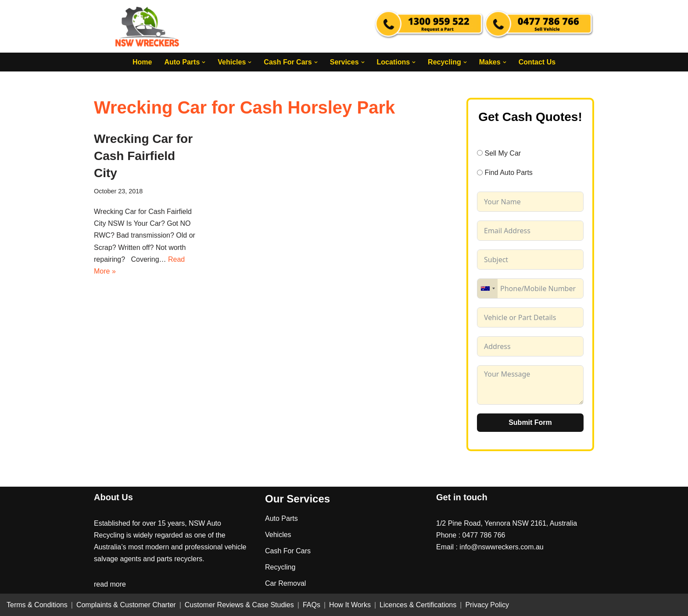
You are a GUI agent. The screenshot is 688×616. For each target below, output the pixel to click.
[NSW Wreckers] (148, 26)
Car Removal (285, 583)
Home (142, 62)
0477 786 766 (484, 535)
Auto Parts (281, 518)
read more (110, 584)
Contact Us (537, 62)
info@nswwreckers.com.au (501, 547)
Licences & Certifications (418, 605)
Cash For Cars (288, 551)
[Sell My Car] (480, 153)
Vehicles (278, 535)
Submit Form (530, 422)
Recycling (280, 567)
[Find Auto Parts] (480, 173)
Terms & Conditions (37, 605)
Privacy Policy (487, 605)
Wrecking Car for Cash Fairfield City (143, 156)
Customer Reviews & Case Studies (239, 605)
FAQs (312, 605)
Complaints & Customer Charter (126, 605)
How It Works (350, 605)
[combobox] (487, 288)
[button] (204, 62)
